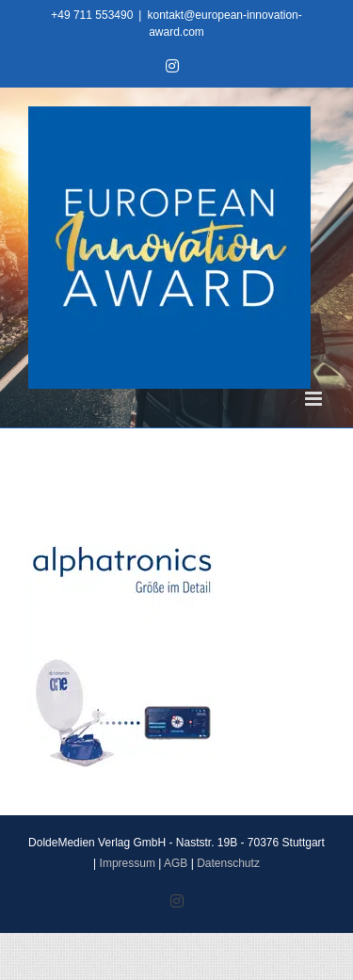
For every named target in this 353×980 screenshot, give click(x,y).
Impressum (128, 863)
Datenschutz (228, 863)
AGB (176, 863)
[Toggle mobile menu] (315, 399)
